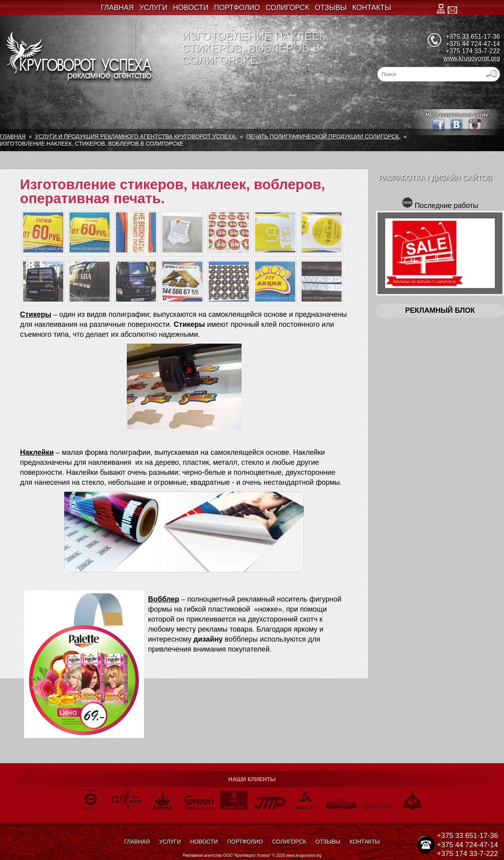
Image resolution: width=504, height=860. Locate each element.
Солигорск (287, 8)
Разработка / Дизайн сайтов (435, 178)
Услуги (154, 8)
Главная (117, 8)
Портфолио (237, 8)
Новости (191, 8)
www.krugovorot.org (472, 58)
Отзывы (331, 8)
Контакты (372, 8)
